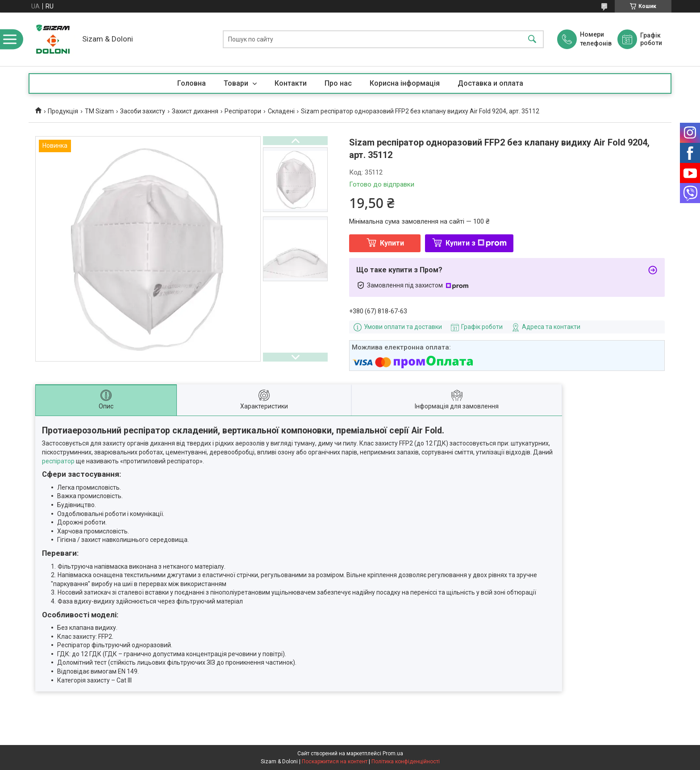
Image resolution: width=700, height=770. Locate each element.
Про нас (338, 83)
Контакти (291, 83)
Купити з (476, 243)
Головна (192, 83)
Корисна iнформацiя (405, 83)
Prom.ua (393, 753)
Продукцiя (63, 111)
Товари (237, 83)
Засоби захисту (143, 111)
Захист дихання (195, 111)
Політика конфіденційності (406, 762)
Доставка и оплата (490, 83)
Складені (281, 111)
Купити (392, 243)
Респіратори (243, 111)
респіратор (58, 461)
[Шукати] (532, 40)
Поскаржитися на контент (335, 762)
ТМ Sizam (99, 111)
